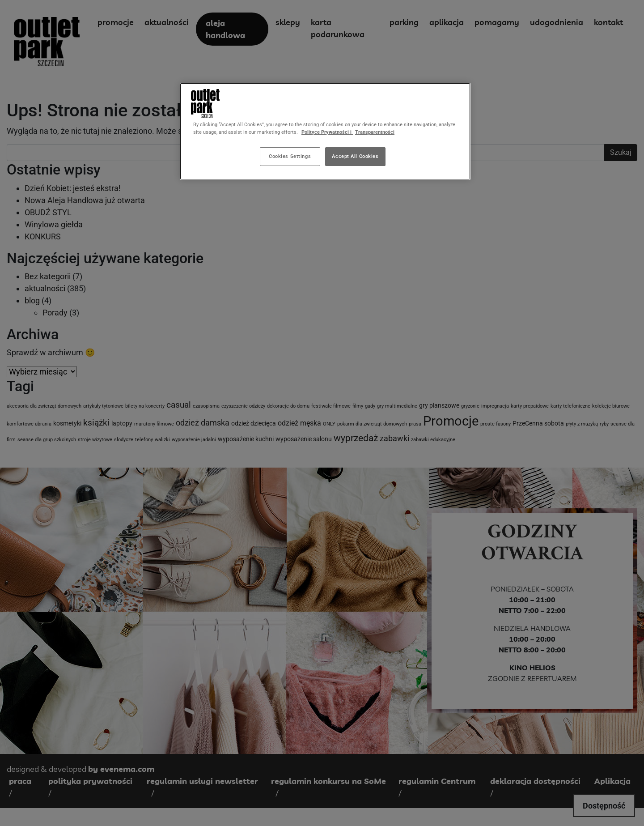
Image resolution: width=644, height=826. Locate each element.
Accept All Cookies (355, 156)
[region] (325, 131)
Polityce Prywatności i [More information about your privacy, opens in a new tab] (327, 132)
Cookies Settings (290, 156)
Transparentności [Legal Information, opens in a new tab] (375, 132)
